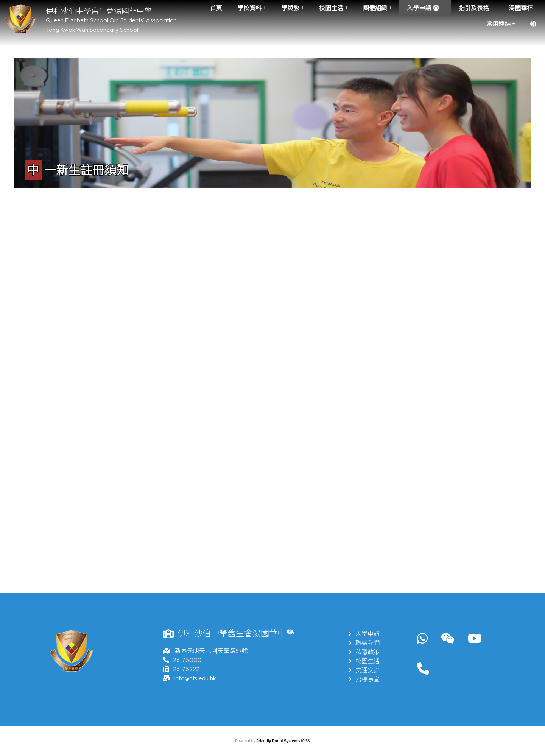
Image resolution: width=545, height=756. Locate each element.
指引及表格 (476, 8)
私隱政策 (364, 652)
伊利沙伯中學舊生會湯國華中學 (99, 11)
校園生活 (333, 8)
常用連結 (501, 24)
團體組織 (377, 8)
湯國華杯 (523, 8)
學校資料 (252, 8)
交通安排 (364, 670)
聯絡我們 (364, 643)
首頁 (216, 8)
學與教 (293, 8)
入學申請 (425, 8)
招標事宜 (364, 679)
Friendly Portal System (277, 741)
